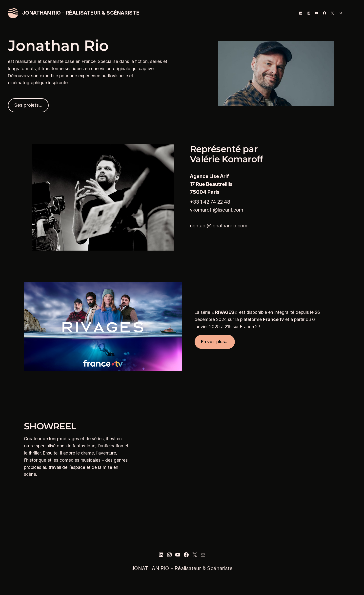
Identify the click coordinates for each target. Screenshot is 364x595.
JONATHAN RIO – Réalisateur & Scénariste (81, 13)
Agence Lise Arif (209, 176)
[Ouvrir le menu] (353, 13)
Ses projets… (28, 105)
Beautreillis (219, 184)
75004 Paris (205, 192)
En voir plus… (215, 342)
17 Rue (198, 184)
